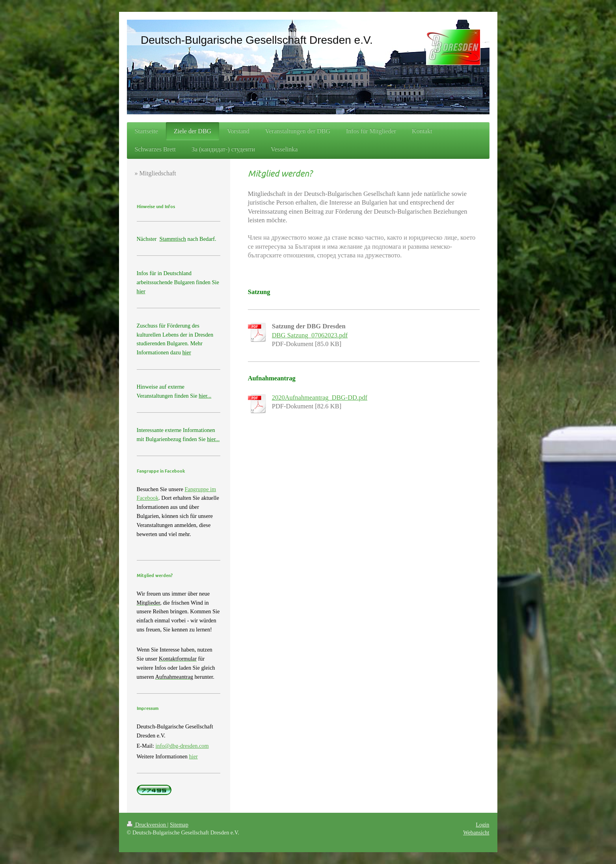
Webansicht (476, 832)
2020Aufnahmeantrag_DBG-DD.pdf (320, 398)
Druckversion (147, 825)
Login (482, 825)
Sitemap (179, 825)
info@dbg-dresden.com (182, 746)
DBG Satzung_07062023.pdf (310, 335)
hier (194, 756)
